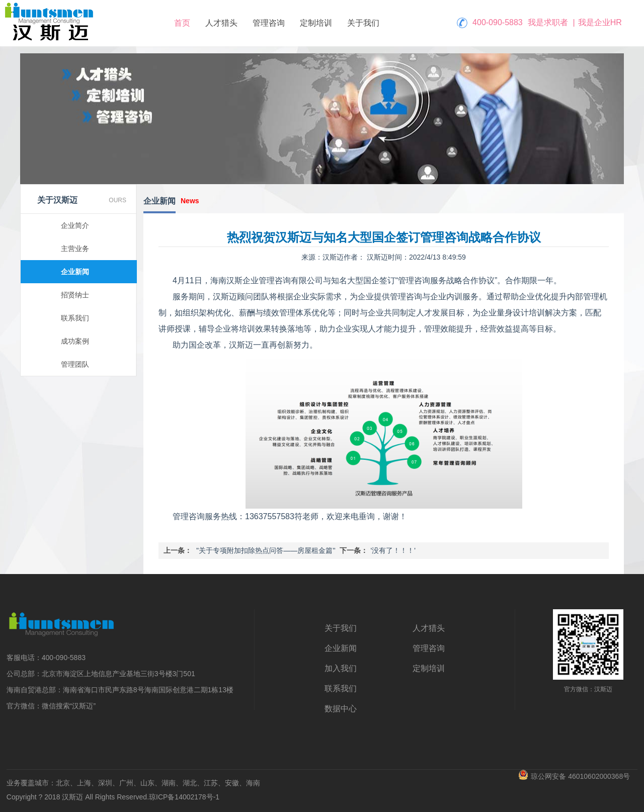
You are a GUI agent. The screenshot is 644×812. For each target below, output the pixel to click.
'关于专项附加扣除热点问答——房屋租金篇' (266, 550)
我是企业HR (600, 22)
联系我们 (75, 318)
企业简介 (75, 225)
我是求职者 (548, 22)
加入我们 (341, 668)
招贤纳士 (75, 295)
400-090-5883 (498, 22)
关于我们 (363, 23)
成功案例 (75, 341)
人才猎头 (221, 23)
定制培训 (316, 23)
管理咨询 (269, 23)
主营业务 (75, 249)
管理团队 (75, 364)
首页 (182, 23)
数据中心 (341, 709)
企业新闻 (75, 272)
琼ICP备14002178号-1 (184, 797)
